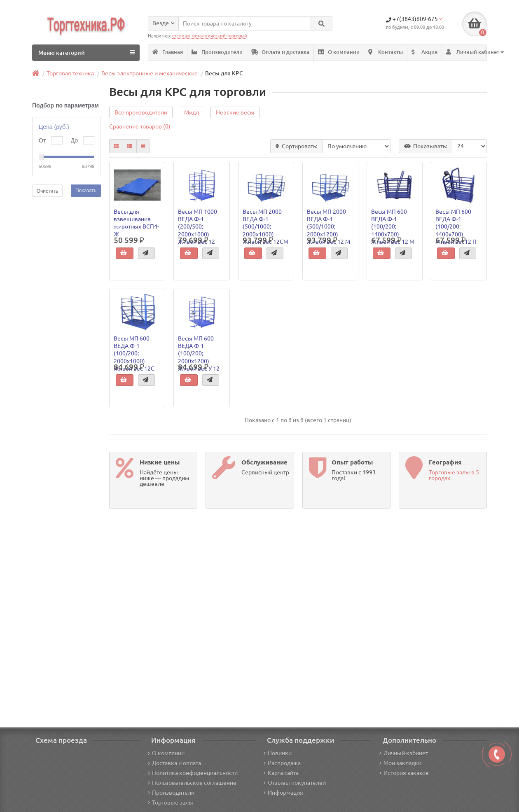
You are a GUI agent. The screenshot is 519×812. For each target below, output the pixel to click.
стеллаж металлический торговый (210, 36)
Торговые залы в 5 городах (454, 475)
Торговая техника (70, 73)
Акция (424, 52)
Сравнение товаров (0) (140, 126)
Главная (168, 52)
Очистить (47, 191)
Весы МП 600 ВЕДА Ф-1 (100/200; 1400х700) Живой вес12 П (456, 227)
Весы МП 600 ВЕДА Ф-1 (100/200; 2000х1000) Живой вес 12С (134, 353)
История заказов (404, 773)
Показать (86, 191)
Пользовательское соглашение (192, 783)
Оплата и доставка (280, 52)
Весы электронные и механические (150, 73)
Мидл (192, 112)
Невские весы (235, 112)
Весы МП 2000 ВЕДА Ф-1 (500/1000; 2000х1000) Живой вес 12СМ (265, 227)
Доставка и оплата (174, 763)
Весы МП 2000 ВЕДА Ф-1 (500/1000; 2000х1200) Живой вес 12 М (328, 227)
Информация (283, 793)
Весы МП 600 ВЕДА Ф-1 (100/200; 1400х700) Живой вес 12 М (393, 227)
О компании (339, 52)
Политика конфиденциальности (193, 773)
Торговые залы (171, 803)
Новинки (278, 753)
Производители (217, 52)
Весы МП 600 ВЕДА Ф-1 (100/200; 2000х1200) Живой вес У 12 (199, 353)
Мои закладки (400, 763)
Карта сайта (281, 773)
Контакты (386, 52)
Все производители (141, 112)
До (74, 140)
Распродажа (282, 763)
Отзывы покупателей (295, 783)
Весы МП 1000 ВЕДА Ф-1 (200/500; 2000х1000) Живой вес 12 (198, 227)
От (42, 140)
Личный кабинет (404, 753)
